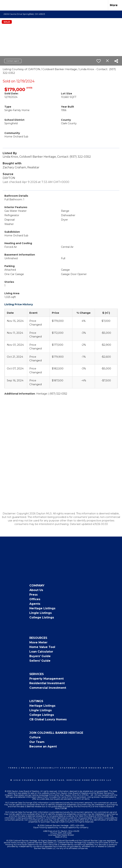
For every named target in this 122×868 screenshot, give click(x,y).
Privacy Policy (39, 863)
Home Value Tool (42, 647)
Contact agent (13, 61)
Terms (13, 768)
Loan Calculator (41, 652)
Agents (35, 604)
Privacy (27, 768)
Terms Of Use (18, 863)
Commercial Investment (48, 688)
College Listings (42, 617)
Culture (35, 737)
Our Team (37, 742)
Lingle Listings (41, 613)
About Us (36, 590)
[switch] (99, 61)
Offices (35, 599)
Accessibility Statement (57, 768)
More (114, 5)
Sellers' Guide (40, 661)
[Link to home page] (4, 5)
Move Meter (38, 642)
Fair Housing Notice (97, 768)
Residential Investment (47, 683)
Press (33, 595)
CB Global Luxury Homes (48, 719)
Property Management (46, 679)
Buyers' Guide (40, 656)
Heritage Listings (42, 608)
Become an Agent (43, 746)
